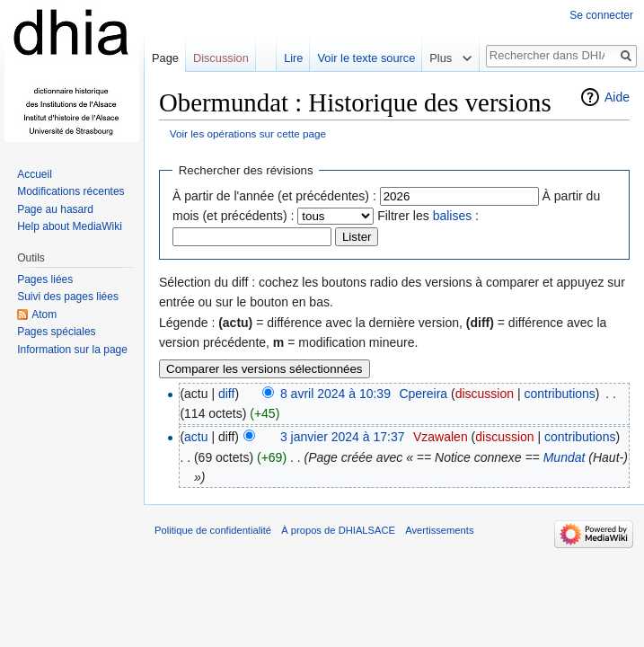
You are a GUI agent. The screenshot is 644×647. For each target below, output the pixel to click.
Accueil (35, 174)
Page (165, 58)
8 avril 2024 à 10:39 (335, 394)
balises (453, 216)
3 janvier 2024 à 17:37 (343, 437)
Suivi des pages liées (68, 297)
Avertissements (439, 530)
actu (196, 437)
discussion (485, 394)
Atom (44, 315)
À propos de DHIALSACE (338, 530)
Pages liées (45, 279)
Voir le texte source (366, 58)
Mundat (565, 457)
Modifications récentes (71, 191)
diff (226, 394)
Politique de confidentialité (213, 530)
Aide (617, 97)
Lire (293, 58)
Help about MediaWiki (70, 226)
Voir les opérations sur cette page (248, 133)
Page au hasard (55, 209)
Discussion (221, 58)
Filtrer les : (428, 216)
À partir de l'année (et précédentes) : (274, 196)
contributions (559, 394)
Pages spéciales (56, 332)
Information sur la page (72, 350)
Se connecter (601, 15)
